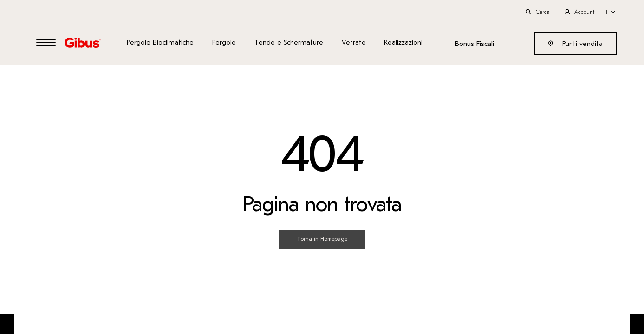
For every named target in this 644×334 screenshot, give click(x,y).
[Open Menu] (46, 43)
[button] (610, 12)
